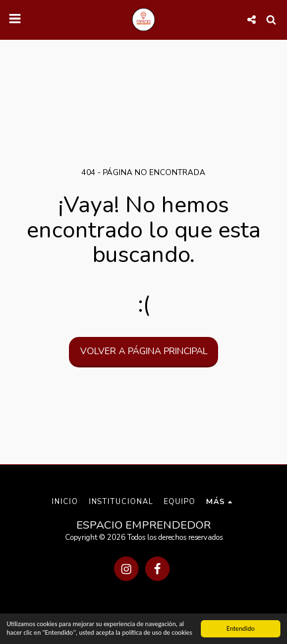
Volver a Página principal (144, 351)
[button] (15, 19)
